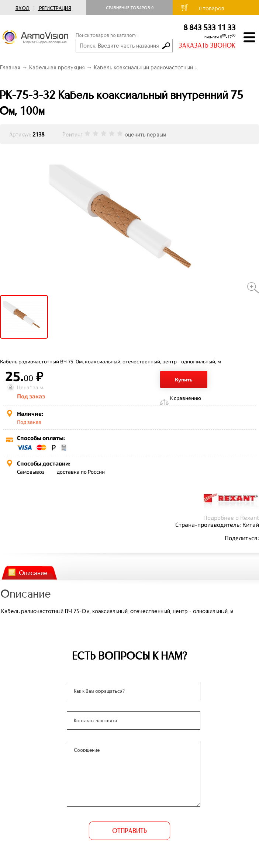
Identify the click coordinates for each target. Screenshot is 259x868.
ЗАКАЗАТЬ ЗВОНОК (207, 45)
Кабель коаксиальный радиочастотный (143, 67)
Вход (22, 8)
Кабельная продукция (57, 67)
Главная (10, 67)
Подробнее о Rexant (231, 517)
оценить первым (146, 134)
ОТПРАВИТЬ (129, 831)
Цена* (24, 387)
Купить (184, 379)
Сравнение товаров (130, 8)
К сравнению (185, 398)
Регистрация (55, 8)
